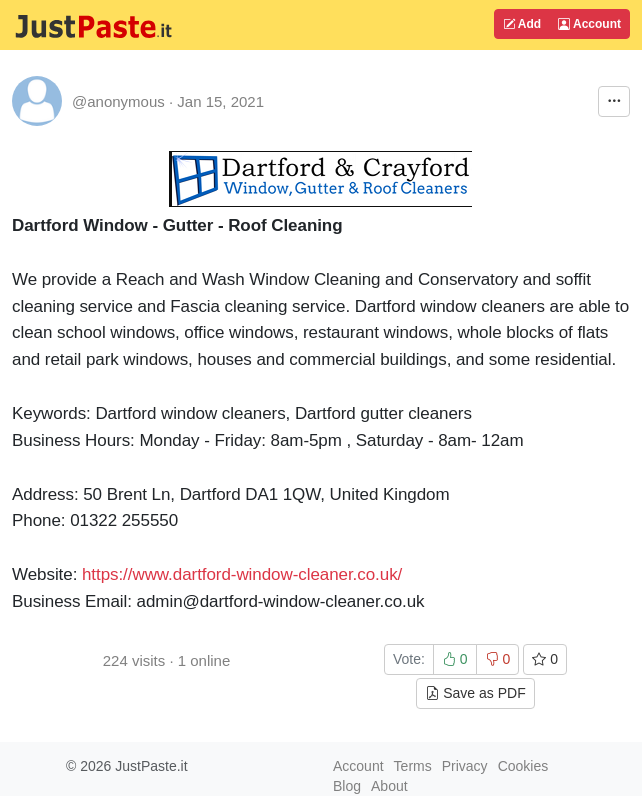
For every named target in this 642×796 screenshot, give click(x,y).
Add (522, 24)
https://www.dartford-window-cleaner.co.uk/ (242, 574)
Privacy (465, 766)
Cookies (523, 766)
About (389, 786)
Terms (413, 766)
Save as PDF (475, 693)
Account (589, 24)
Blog (347, 786)
